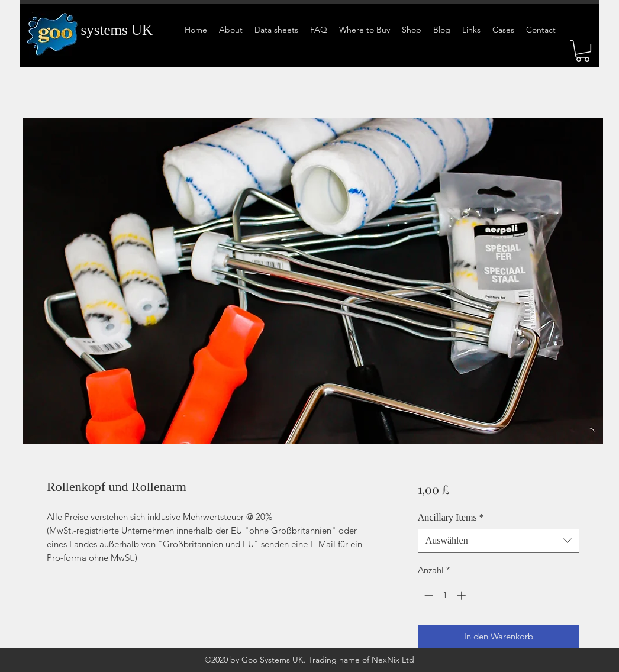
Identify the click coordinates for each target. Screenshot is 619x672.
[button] (583, 51)
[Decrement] (428, 595)
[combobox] (499, 541)
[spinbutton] (445, 595)
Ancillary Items (451, 517)
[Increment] (462, 595)
